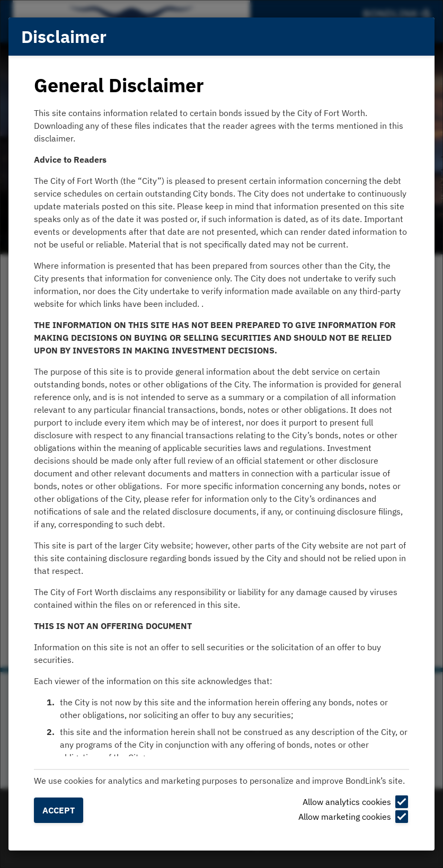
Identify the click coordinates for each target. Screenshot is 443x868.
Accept (59, 810)
